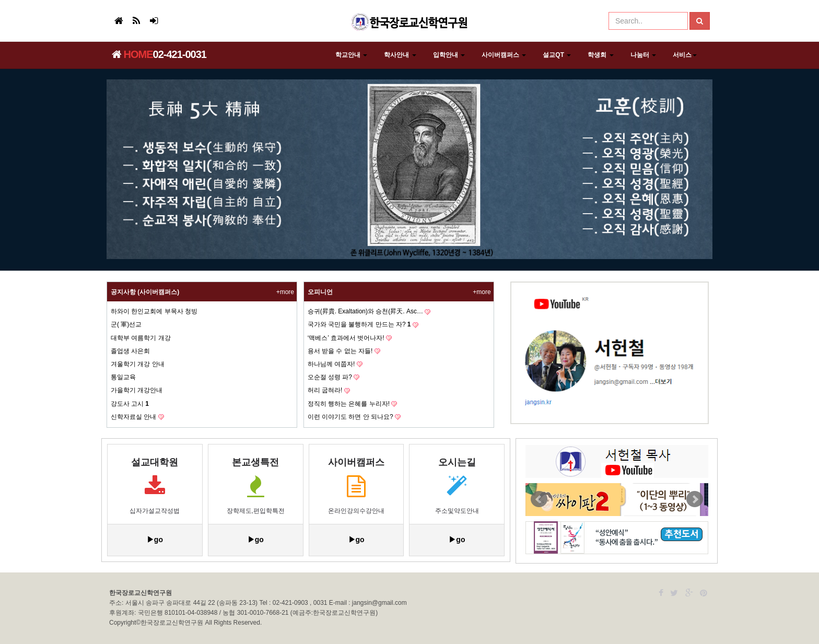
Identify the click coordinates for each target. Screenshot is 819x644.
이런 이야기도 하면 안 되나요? (350, 417)
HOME (132, 54)
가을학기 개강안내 (137, 390)
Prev (539, 499)
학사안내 (400, 55)
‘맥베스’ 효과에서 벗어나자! (346, 338)
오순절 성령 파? (330, 377)
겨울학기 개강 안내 (138, 364)
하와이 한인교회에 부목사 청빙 (154, 311)
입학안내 (449, 55)
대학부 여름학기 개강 (141, 338)
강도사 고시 (130, 404)
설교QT (557, 55)
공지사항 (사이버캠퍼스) (145, 292)
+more (285, 292)
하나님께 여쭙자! (331, 364)
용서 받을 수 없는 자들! (340, 351)
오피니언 (320, 292)
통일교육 (123, 377)
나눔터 (643, 55)
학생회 (600, 55)
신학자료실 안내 (133, 417)
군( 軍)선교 (126, 324)
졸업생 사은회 (130, 351)
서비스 (685, 55)
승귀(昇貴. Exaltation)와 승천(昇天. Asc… (365, 311)
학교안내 (351, 55)
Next (695, 499)
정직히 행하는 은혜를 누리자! (349, 404)
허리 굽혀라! (325, 390)
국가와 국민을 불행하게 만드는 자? (359, 324)
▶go (155, 540)
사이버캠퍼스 (504, 55)
